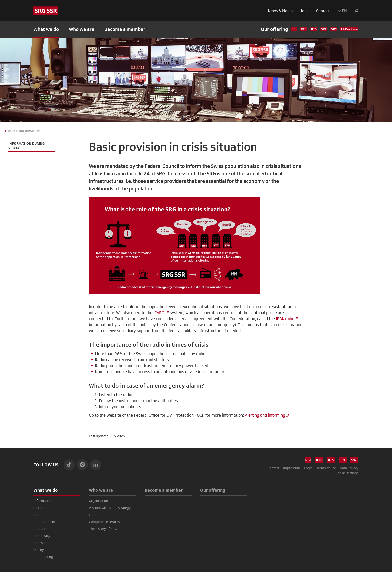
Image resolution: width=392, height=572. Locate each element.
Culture (39, 508)
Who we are (101, 490)
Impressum (292, 468)
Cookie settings (347, 473)
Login (308, 468)
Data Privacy (349, 468)
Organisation (99, 501)
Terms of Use (326, 468)
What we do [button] (46, 29)
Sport (38, 515)
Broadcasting (43, 557)
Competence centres (104, 522)
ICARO (159, 313)
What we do (46, 490)
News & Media (280, 11)
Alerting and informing (265, 415)
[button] (355, 11)
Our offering (310, 29)
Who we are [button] (82, 29)
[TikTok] (69, 465)
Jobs (304, 11)
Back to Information (24, 131)
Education (41, 529)
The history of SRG (103, 529)
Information (43, 501)
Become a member (125, 29)
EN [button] (342, 11)
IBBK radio (285, 319)
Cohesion (40, 543)
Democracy (42, 536)
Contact (323, 11)
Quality (39, 550)
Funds (94, 515)
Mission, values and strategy (110, 508)
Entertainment (44, 522)
